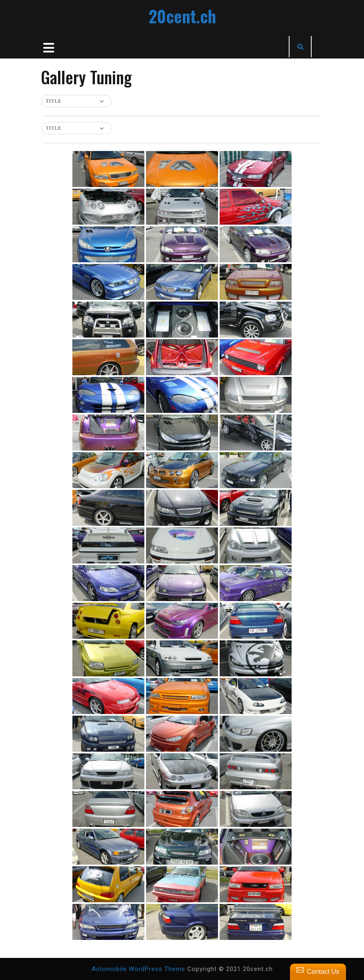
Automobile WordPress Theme (138, 969)
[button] (76, 101)
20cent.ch (182, 16)
